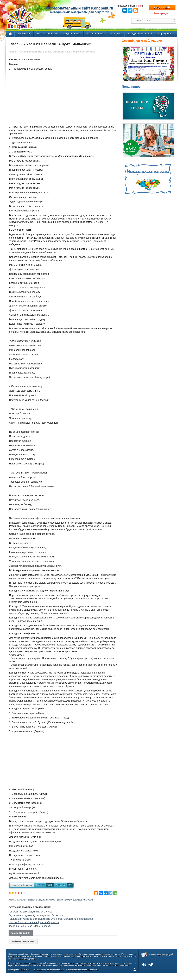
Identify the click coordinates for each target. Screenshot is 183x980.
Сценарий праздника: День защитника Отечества (36, 915)
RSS (136, 10)
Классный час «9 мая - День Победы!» (30, 926)
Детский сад (24, 34)
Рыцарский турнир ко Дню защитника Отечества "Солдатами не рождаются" (51, 919)
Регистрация (161, 13)
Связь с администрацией (161, 954)
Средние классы (72, 34)
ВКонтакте (125, 10)
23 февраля (48, 900)
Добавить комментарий (23, 941)
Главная (10, 34)
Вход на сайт (162, 7)
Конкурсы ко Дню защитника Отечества (31, 912)
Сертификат (165, 34)
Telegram (130, 10)
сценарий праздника (83, 900)
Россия (59, 900)
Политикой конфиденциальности (84, 970)
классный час (34, 900)
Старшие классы (96, 34)
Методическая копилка (140, 34)
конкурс (68, 900)
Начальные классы (47, 34)
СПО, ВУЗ (116, 34)
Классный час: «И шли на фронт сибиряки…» (34, 922)
